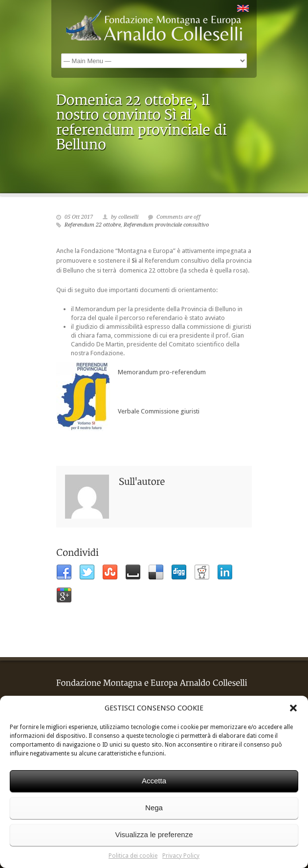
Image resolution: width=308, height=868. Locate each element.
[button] (293, 708)
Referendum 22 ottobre (93, 225)
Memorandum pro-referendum (160, 372)
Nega (154, 808)
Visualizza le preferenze (154, 834)
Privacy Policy (181, 856)
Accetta (154, 781)
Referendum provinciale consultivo (166, 225)
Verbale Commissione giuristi (157, 411)
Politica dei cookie (133, 856)
